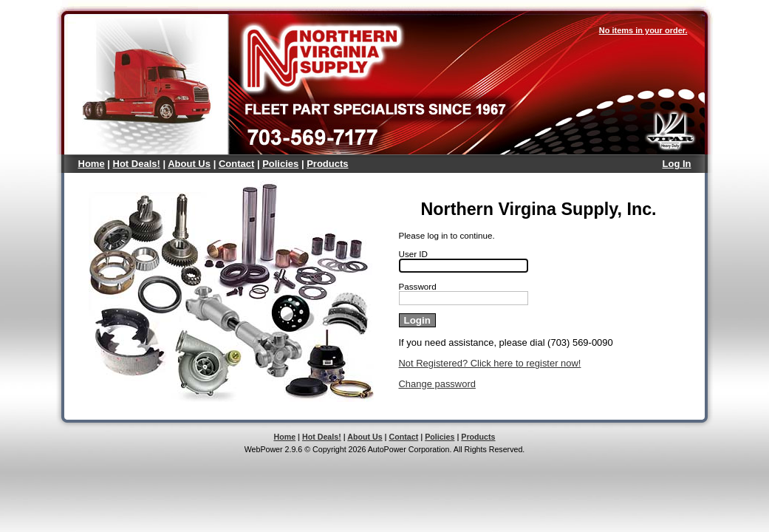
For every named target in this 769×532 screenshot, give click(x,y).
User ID (414, 254)
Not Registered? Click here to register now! (490, 363)
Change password (437, 384)
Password (418, 286)
